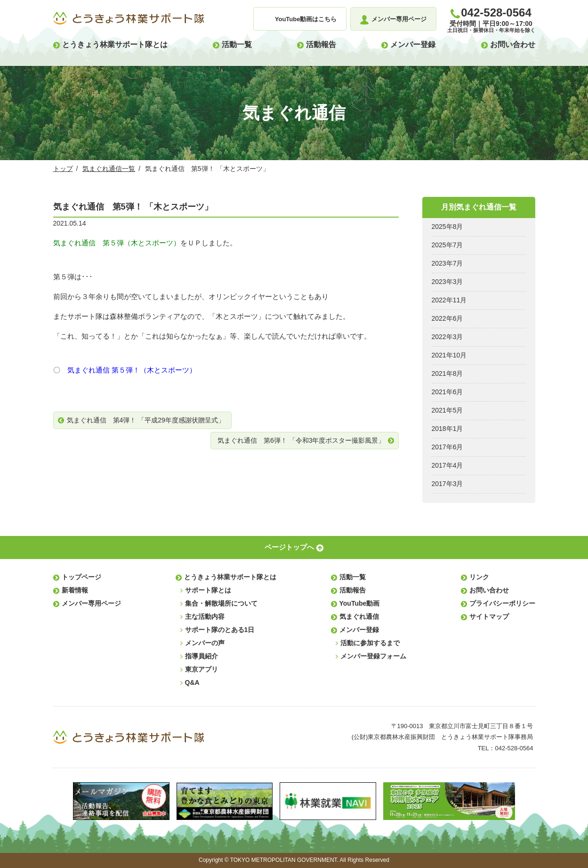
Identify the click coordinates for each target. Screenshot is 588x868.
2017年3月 (447, 484)
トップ (63, 169)
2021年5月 (447, 410)
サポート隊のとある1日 (220, 630)
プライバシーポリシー (502, 603)
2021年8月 (447, 373)
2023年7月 (447, 263)
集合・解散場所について (221, 603)
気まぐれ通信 (359, 617)
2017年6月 (447, 447)
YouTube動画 (360, 603)
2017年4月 (447, 465)
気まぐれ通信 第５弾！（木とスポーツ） (132, 370)
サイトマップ (489, 617)
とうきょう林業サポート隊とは (115, 45)
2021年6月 (447, 392)
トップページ (81, 577)
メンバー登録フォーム (373, 656)
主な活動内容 (205, 617)
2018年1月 (447, 429)
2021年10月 (449, 355)
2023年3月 (447, 282)
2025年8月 (447, 227)
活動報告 (321, 45)
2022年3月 (447, 337)
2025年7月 (447, 245)
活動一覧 (237, 45)
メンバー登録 (413, 45)
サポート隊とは (208, 590)
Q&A (192, 682)
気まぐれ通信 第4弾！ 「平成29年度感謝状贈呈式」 (146, 420)
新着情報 (75, 590)
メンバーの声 (205, 643)
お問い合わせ (513, 45)
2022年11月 (449, 300)
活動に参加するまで (370, 643)
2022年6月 (447, 318)
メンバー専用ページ (91, 603)
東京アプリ (201, 669)
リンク (479, 577)
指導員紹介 (201, 656)
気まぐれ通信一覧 (109, 169)
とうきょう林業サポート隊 (129, 18)
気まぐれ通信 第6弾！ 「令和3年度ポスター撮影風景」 (301, 440)
